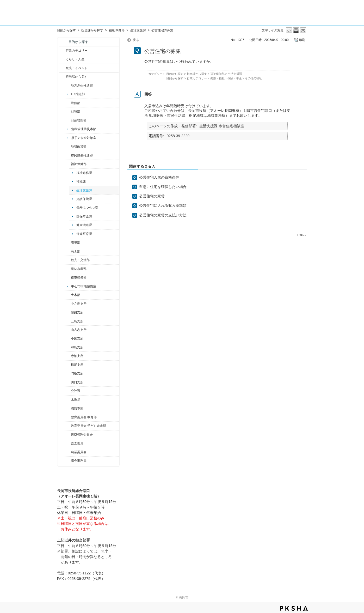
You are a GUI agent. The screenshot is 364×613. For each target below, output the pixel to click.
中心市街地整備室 (84, 286)
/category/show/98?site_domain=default (67, 330)
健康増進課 (84, 225)
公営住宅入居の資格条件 (159, 177)
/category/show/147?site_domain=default (67, 400)
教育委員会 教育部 (84, 417)
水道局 (76, 400)
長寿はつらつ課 (87, 208)
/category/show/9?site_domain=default (62, 77)
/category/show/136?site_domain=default (67, 373)
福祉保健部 (117, 30)
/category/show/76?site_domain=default (67, 269)
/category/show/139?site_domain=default (67, 347)
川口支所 (77, 382)
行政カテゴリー (77, 51)
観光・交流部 (80, 260)
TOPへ (301, 235)
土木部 (76, 295)
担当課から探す (92, 30)
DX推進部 (78, 94)
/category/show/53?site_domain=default (67, 321)
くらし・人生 (75, 59)
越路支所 (77, 312)
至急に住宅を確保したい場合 (163, 187)
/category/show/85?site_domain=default (67, 408)
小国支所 (77, 338)
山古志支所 (79, 330)
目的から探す (66, 30)
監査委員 (77, 443)
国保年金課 (84, 216)
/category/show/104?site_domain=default (67, 147)
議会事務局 (79, 461)
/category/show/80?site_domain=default (67, 365)
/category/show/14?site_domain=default (67, 164)
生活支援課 (138, 30)
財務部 (76, 112)
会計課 (76, 391)
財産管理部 (79, 120)
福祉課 (81, 181)
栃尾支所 (77, 365)
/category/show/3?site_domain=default (62, 51)
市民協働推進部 (82, 155)
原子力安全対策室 (84, 138)
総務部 (76, 103)
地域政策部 (79, 147)
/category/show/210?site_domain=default (67, 391)
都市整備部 (79, 277)
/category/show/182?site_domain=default (67, 277)
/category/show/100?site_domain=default (67, 86)
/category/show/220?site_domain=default (67, 443)
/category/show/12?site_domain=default (62, 59)
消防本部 (77, 408)
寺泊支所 (77, 356)
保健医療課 (84, 234)
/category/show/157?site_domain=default (67, 461)
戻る (136, 40)
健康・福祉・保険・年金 (226, 78)
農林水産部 (79, 269)
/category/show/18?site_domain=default (62, 68)
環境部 (76, 242)
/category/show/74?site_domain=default (67, 338)
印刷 (302, 40)
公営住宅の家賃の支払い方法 (163, 215)
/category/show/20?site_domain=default (67, 260)
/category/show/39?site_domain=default (67, 417)
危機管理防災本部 (84, 129)
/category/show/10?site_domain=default (67, 103)
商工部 (76, 251)
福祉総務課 (84, 173)
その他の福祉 (254, 78)
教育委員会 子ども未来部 (88, 426)
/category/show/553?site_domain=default (67, 120)
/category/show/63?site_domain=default (67, 356)
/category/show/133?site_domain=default (67, 382)
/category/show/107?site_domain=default (67, 304)
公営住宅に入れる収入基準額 (163, 205)
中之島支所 (79, 304)
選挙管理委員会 (82, 435)
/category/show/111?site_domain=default (67, 435)
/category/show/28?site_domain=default (67, 295)
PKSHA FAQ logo (294, 608)
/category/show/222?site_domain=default (67, 452)
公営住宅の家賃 (152, 196)
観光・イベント (77, 68)
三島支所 (77, 321)
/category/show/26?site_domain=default (67, 155)
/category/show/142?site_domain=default (67, 312)
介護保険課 (84, 199)
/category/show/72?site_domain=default (67, 112)
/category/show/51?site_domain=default (67, 426)
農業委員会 (79, 452)
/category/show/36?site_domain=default (67, 251)
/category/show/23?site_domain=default (67, 242)
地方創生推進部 (82, 86)
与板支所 (77, 373)
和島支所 (77, 347)
